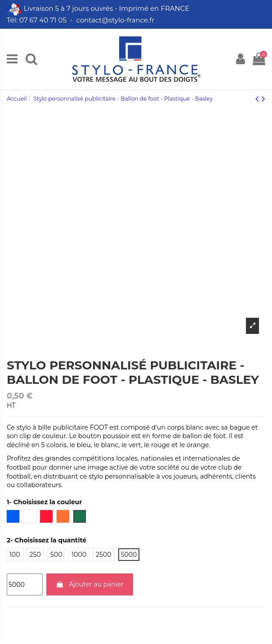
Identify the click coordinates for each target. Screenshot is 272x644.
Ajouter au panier (89, 584)
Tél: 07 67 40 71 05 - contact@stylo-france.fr (81, 20)
